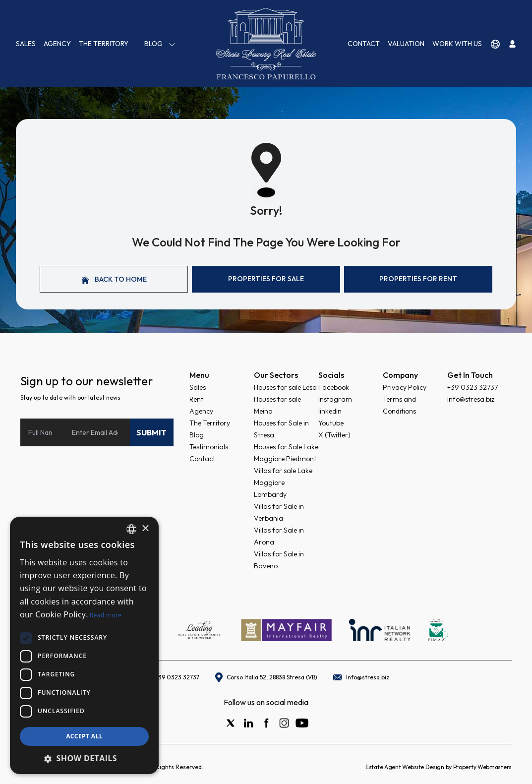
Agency (57, 44)
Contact (364, 44)
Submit (151, 432)
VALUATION (406, 44)
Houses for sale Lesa (285, 387)
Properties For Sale (266, 279)
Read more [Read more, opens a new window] (106, 615)
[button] (84, 758)
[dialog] (84, 645)
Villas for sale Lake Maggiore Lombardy (283, 482)
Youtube (331, 423)
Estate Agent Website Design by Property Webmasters (439, 767)
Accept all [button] (84, 736)
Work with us (457, 44)
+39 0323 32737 (473, 387)
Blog (160, 44)
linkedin (330, 411)
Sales (26, 44)
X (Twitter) (334, 435)
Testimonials (209, 447)
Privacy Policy (405, 387)
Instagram (335, 399)
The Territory (104, 44)
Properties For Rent (418, 279)
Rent (196, 399)
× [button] (145, 529)
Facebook (334, 387)
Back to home (114, 279)
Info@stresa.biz (471, 399)
